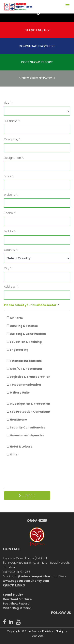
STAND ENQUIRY (37, 30)
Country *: (11, 250)
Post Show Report (16, 604)
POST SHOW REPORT (37, 62)
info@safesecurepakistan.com (35, 576)
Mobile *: (10, 231)
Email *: (9, 176)
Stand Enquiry (13, 595)
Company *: (13, 139)
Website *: (11, 195)
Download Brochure (17, 599)
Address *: (11, 287)
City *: (8, 268)
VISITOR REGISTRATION (37, 78)
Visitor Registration (17, 608)
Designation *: (14, 158)
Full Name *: (12, 121)
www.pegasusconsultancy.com (26, 581)
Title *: (8, 103)
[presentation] (34, 473)
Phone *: (10, 213)
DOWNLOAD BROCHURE (37, 46)
